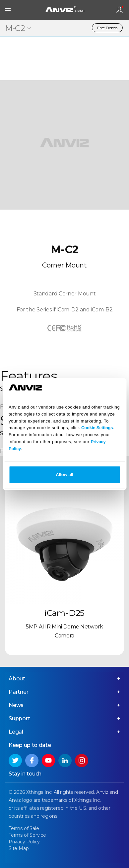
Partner (19, 692)
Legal (16, 732)
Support (19, 718)
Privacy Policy (24, 842)
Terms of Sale (24, 828)
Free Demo (107, 28)
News (16, 705)
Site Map (19, 848)
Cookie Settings (97, 428)
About (17, 679)
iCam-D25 (64, 613)
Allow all (64, 475)
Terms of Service (27, 835)
